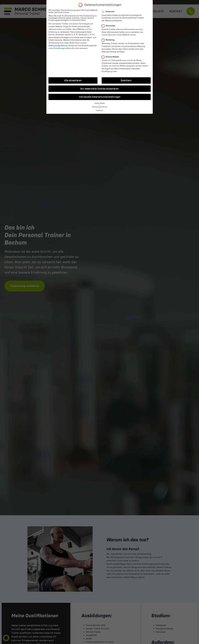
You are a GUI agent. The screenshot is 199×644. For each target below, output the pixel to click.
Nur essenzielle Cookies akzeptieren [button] (99, 86)
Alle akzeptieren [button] (73, 78)
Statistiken (109, 23)
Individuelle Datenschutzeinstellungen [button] (100, 94)
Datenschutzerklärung (58, 43)
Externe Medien (111, 54)
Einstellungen (59, 45)
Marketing (109, 37)
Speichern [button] (126, 78)
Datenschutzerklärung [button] (100, 104)
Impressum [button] (99, 108)
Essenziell (109, 9)
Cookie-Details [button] (99, 101)
